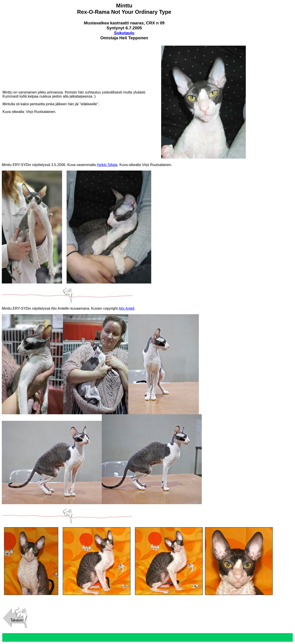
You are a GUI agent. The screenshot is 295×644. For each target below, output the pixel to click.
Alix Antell (127, 308)
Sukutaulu (124, 33)
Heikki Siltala (107, 165)
